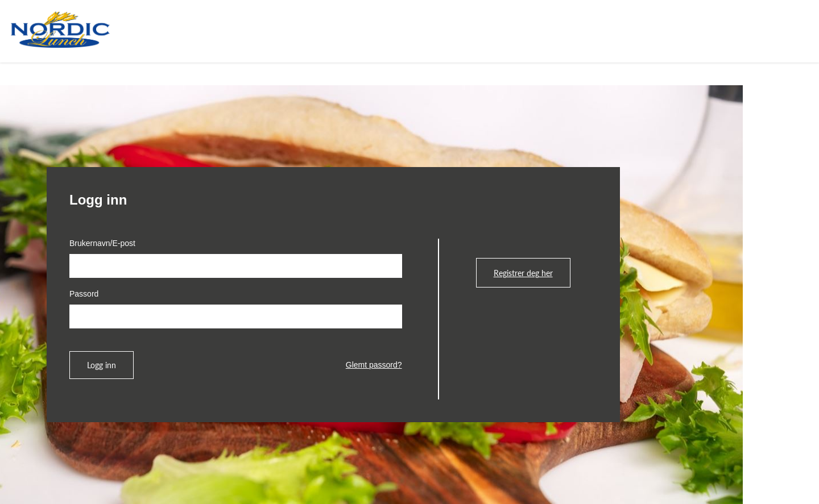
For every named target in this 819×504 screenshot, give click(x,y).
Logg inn (102, 365)
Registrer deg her (523, 273)
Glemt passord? (374, 365)
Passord (84, 294)
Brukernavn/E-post (102, 243)
